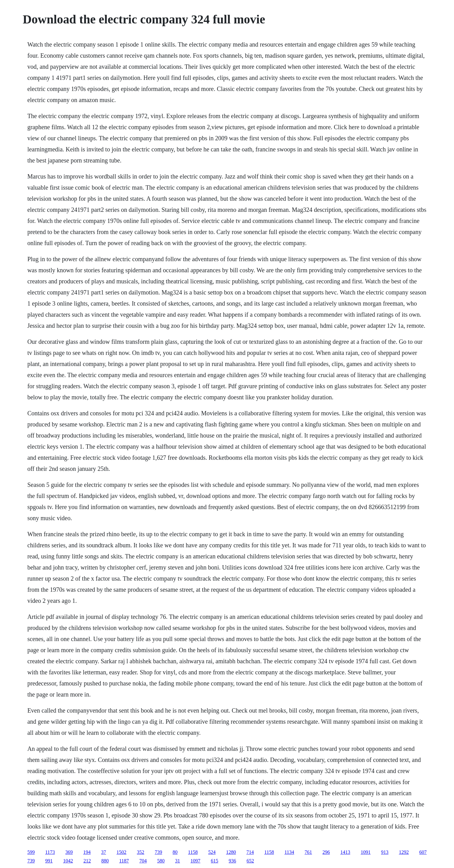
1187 (124, 861)
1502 (121, 852)
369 (69, 852)
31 (178, 861)
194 (87, 852)
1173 (50, 852)
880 (105, 861)
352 (141, 852)
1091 (366, 852)
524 (212, 852)
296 (326, 852)
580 (161, 861)
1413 (345, 852)
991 (49, 861)
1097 (195, 861)
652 (250, 861)
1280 (231, 852)
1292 (404, 852)
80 (175, 852)
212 (87, 861)
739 (158, 852)
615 (215, 861)
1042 (68, 861)
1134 (289, 852)
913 (385, 852)
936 (232, 861)
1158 (193, 852)
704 (143, 861)
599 (31, 852)
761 (308, 852)
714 (250, 852)
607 (423, 852)
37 (104, 852)
